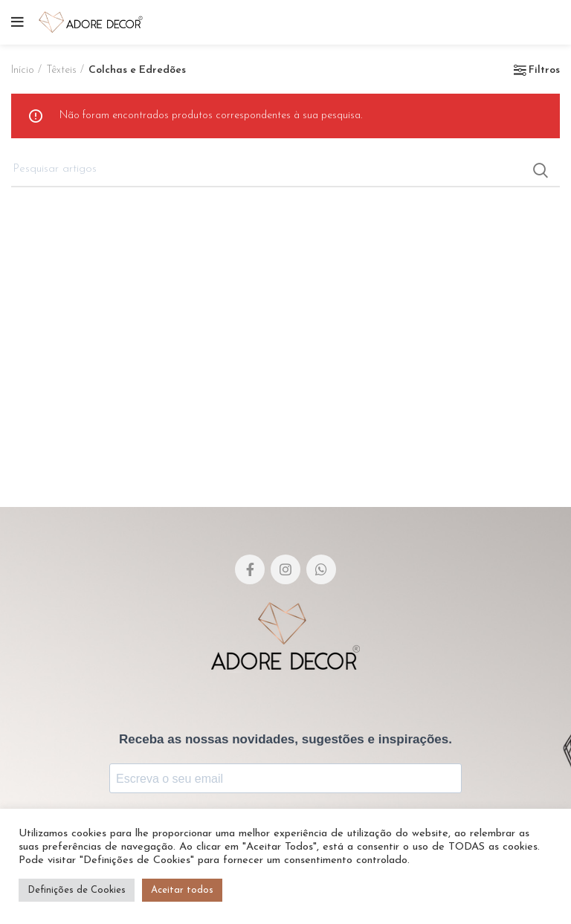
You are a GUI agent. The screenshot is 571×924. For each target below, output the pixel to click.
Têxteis (61, 70)
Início (23, 70)
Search (540, 170)
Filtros (544, 71)
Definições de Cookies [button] (77, 890)
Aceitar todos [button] (182, 890)
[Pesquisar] (285, 170)
